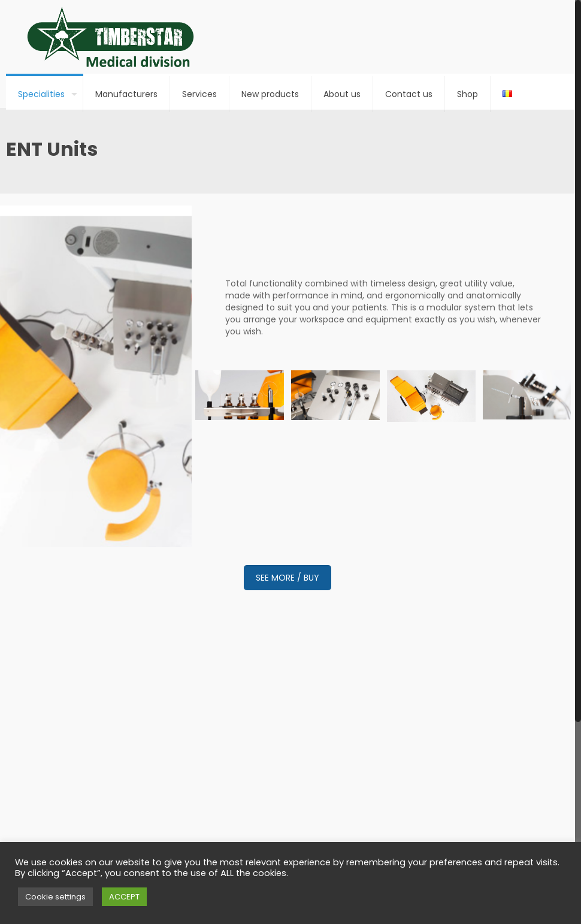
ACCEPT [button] (124, 897)
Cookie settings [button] (55, 897)
